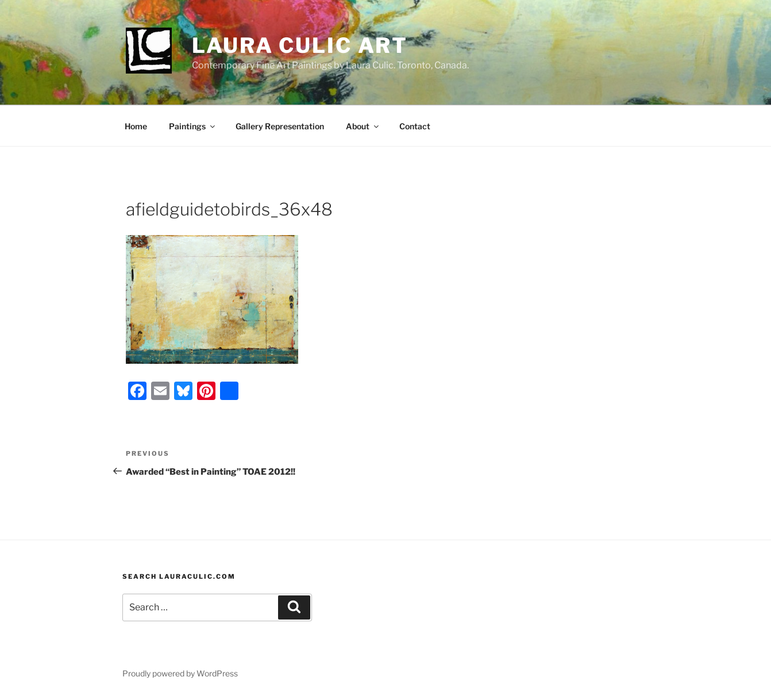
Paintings (193, 126)
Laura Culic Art (300, 45)
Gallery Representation (280, 126)
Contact (415, 126)
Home (136, 126)
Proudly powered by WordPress (180, 673)
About (363, 126)
